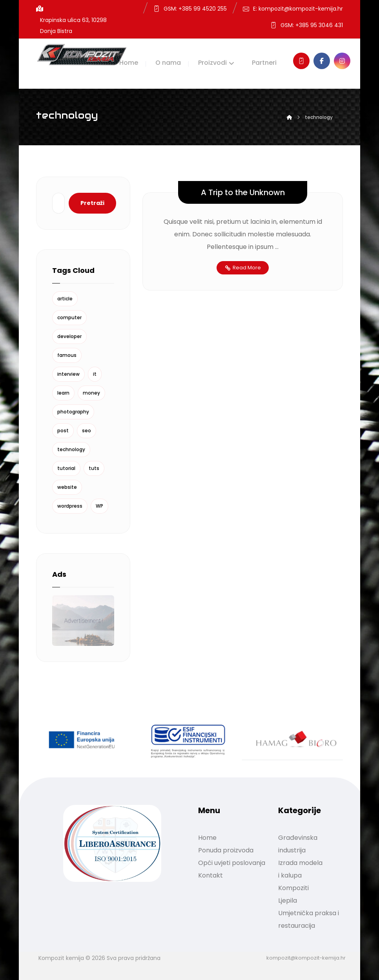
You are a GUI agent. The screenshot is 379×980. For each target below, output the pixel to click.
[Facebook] (322, 61)
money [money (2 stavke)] (91, 393)
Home (207, 838)
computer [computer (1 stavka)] (69, 317)
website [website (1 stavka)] (67, 487)
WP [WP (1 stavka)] (99, 506)
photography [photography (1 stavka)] (73, 412)
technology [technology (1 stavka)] (71, 449)
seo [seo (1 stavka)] (87, 431)
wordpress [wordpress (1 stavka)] (70, 506)
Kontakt (210, 875)
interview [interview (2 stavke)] (68, 374)
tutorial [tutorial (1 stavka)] (66, 468)
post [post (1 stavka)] (63, 431)
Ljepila (288, 900)
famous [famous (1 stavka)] (67, 355)
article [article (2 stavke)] (65, 299)
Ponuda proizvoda (226, 850)
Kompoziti (293, 888)
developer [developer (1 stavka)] (69, 336)
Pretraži (92, 203)
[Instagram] (342, 61)
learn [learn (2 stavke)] (63, 393)
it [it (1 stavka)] (95, 374)
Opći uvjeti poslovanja (232, 863)
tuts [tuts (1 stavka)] (94, 468)
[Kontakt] (301, 61)
